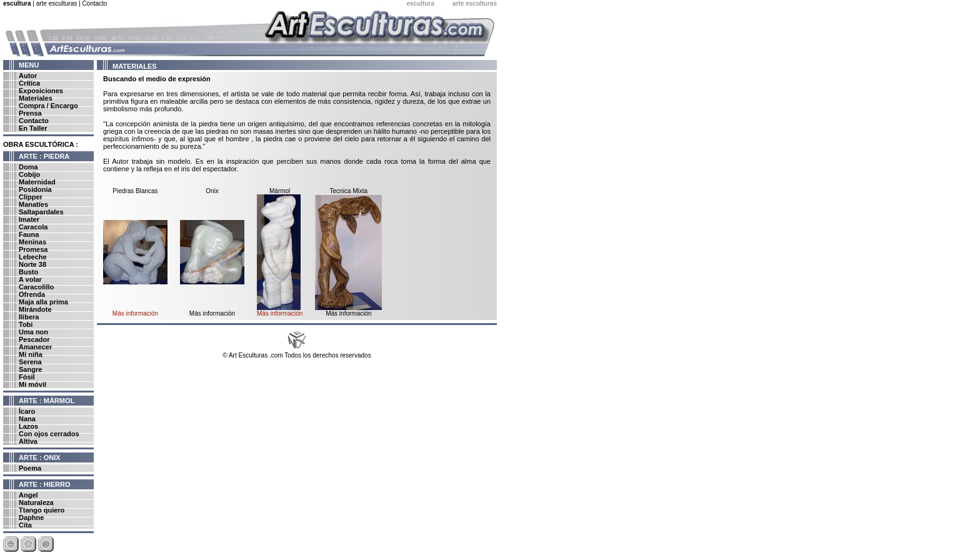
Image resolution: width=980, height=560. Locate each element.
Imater (29, 219)
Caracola (33, 227)
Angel (28, 495)
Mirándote (35, 309)
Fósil (27, 377)
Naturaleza (36, 502)
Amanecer (35, 347)
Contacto (94, 3)
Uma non (33, 332)
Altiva (28, 441)
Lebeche (33, 257)
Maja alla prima (43, 302)
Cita (25, 525)
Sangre (30, 369)
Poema (30, 468)
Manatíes (33, 204)
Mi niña (31, 354)
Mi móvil (32, 384)
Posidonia (35, 189)
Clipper (31, 197)
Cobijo (29, 174)
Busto (28, 272)
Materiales (36, 98)
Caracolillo (36, 287)
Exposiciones (41, 91)
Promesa (33, 249)
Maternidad (37, 182)
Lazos (28, 426)
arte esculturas (57, 3)
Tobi (26, 324)
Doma (28, 167)
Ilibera (29, 317)
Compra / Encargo (48, 106)
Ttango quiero (42, 510)
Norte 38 (32, 264)
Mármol (280, 191)
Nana (27, 419)
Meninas (32, 242)
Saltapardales (41, 212)
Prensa (30, 113)
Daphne (31, 517)
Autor (28, 76)
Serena (30, 362)
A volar (30, 279)
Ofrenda (32, 294)
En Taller (33, 128)
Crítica (29, 83)
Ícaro (27, 411)
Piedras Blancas (135, 191)
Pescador (34, 339)
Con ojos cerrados (49, 434)
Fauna (29, 234)
